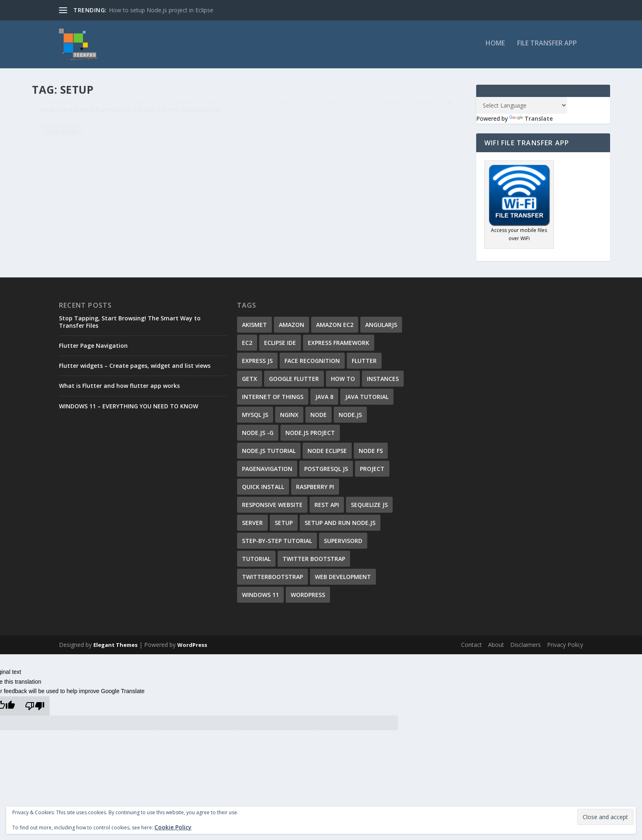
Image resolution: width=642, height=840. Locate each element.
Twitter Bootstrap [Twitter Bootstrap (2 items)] (314, 562)
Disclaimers (526, 647)
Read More (62, 191)
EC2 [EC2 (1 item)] (247, 346)
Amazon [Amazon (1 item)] (292, 328)
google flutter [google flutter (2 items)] (294, 382)
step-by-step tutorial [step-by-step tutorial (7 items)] (277, 544)
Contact (471, 647)
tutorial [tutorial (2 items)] (256, 562)
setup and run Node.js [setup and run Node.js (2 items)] (340, 526)
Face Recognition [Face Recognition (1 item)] (312, 364)
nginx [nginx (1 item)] (289, 418)
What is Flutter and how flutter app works (119, 388)
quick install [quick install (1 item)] (263, 490)
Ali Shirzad (59, 129)
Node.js (148, 129)
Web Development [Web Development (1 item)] (343, 580)
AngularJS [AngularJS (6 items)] (381, 328)
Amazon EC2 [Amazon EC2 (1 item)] (335, 328)
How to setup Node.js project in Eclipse (161, 10)
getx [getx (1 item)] (250, 382)
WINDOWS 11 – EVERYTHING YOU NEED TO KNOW (129, 409)
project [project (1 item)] (372, 472)
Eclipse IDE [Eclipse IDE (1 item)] (280, 346)
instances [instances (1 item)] (383, 382)
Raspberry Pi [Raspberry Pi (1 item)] (315, 490)
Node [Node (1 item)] (319, 418)
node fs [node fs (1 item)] (371, 454)
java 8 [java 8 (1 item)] (324, 400)
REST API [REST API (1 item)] (327, 508)
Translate (531, 121)
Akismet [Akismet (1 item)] (254, 328)
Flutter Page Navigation (93, 348)
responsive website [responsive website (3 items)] (272, 508)
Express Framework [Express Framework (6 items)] (339, 346)
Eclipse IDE (124, 129)
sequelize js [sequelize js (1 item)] (369, 508)
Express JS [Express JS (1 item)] (257, 364)
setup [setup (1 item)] (284, 526)
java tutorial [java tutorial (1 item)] (367, 400)
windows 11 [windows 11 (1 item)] (260, 598)
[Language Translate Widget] (522, 108)
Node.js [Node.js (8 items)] (350, 418)
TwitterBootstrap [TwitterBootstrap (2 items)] (272, 580)
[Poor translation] (35, 709)
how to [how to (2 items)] (343, 382)
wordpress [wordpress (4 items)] (308, 598)
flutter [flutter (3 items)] (364, 364)
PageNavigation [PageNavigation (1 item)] (267, 472)
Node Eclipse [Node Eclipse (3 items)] (327, 454)
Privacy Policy (565, 647)
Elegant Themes (115, 648)
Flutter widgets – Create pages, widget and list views (135, 368)
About (496, 647)
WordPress (192, 648)
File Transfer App (547, 46)
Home (495, 46)
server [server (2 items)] (252, 526)
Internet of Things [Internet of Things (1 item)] (273, 400)
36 (168, 129)
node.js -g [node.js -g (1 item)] (258, 436)
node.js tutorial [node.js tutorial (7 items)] (269, 454)
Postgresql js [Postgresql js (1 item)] (326, 472)
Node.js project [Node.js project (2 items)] (310, 436)
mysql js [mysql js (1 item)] (255, 418)
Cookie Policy (173, 827)
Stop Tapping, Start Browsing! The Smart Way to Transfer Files (130, 325)
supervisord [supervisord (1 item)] (343, 544)
